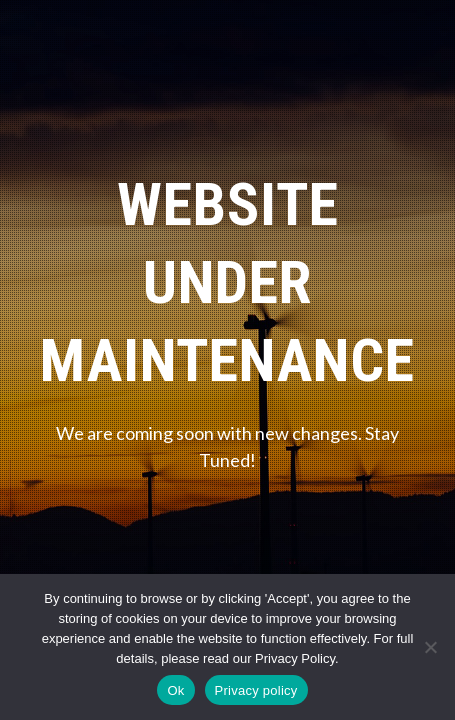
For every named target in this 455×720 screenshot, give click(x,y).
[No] (430, 647)
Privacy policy (256, 690)
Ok (175, 690)
